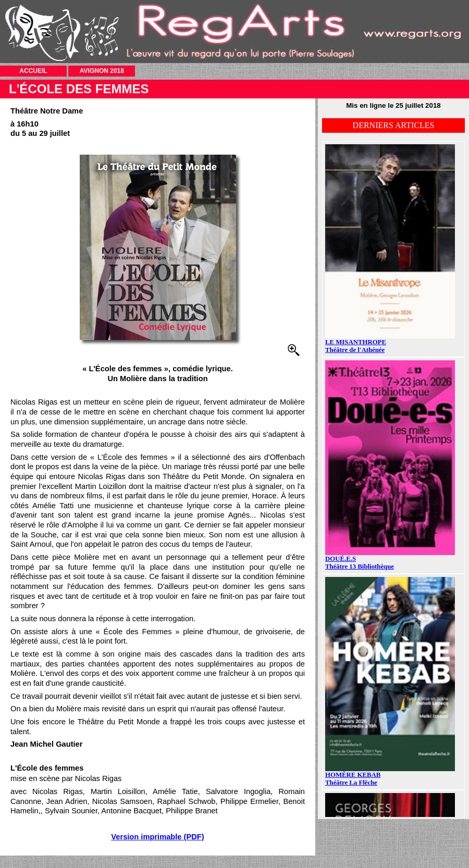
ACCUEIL (33, 71)
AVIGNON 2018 (102, 71)
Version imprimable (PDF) (157, 837)
